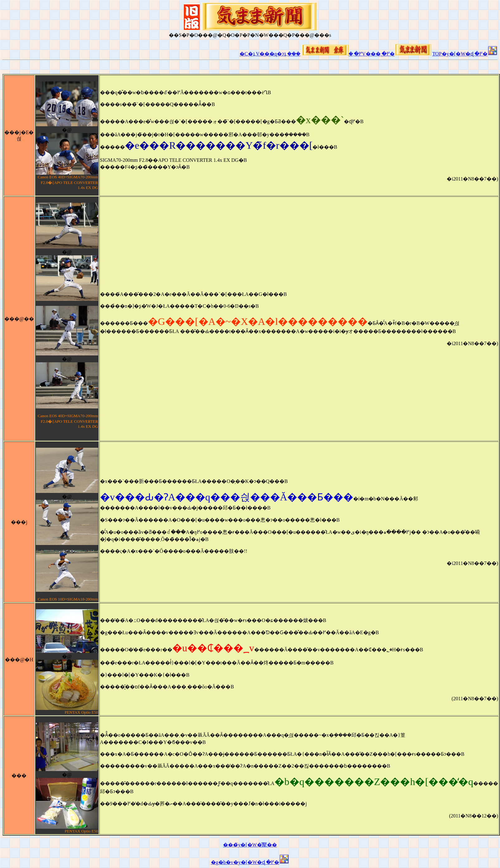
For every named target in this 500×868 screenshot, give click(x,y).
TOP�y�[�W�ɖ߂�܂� (465, 54)
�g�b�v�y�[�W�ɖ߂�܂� (250, 862)
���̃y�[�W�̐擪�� (250, 845)
